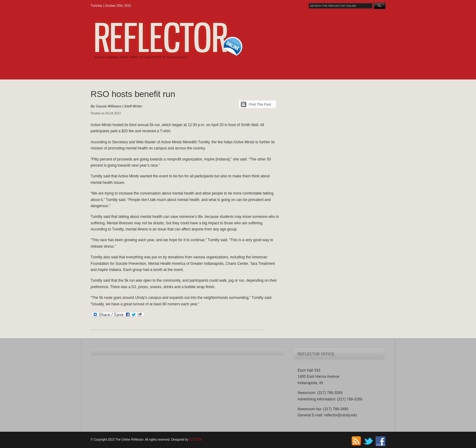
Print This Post (260, 104)
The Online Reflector (183, 39)
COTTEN (195, 440)
